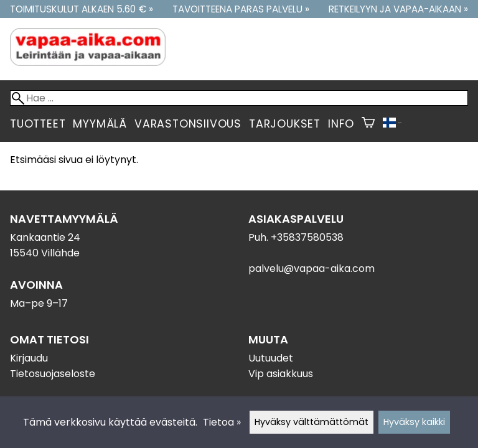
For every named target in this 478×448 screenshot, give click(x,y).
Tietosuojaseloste (53, 374)
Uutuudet (271, 358)
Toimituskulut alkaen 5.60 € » (82, 9)
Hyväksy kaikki (414, 422)
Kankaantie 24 (45, 237)
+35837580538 (307, 237)
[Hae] (239, 98)
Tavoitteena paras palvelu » (241, 9)
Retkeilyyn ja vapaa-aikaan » (398, 9)
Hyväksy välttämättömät (312, 422)
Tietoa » (222, 422)
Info (341, 124)
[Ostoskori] (368, 124)
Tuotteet (38, 124)
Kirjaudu (29, 358)
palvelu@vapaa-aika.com (312, 268)
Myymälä (100, 124)
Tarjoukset (285, 124)
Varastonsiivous (188, 124)
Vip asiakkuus (281, 374)
